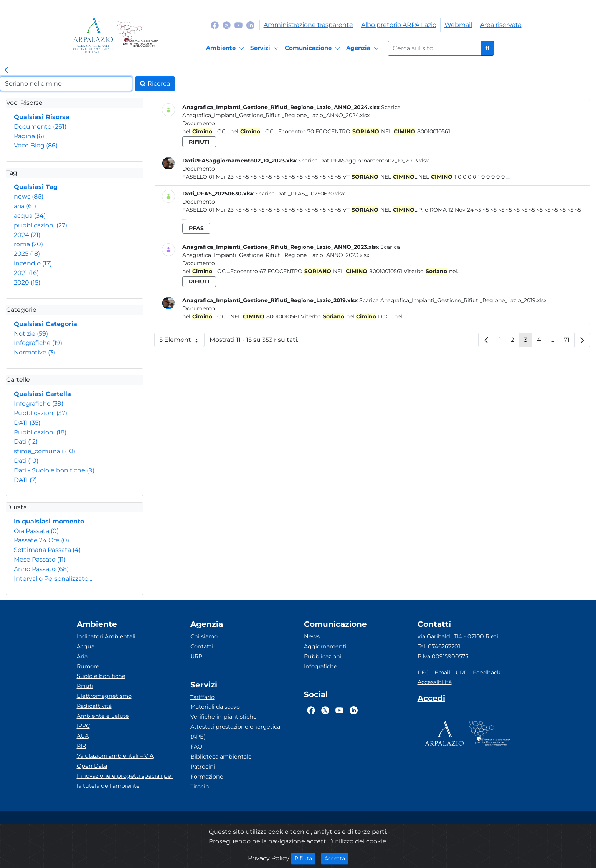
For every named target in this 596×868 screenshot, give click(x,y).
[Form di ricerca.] (434, 48)
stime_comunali (45, 451)
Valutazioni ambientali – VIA (115, 756)
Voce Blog (36, 145)
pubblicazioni (40, 225)
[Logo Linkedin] (250, 25)
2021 (26, 273)
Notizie (31, 334)
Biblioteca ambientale (221, 757)
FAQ (196, 747)
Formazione (207, 777)
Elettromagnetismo (104, 696)
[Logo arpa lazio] (93, 35)
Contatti (202, 646)
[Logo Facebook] (215, 25)
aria (25, 206)
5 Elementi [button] (182, 342)
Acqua (86, 646)
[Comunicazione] (314, 48)
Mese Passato (40, 559)
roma (28, 244)
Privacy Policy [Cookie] (269, 858)
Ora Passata (36, 531)
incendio (33, 263)
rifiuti (199, 142)
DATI (27, 423)
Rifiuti (85, 686)
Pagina (29, 136)
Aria (82, 656)
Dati (26, 441)
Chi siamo (204, 636)
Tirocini (201, 787)
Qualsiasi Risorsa (42, 117)
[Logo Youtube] (239, 25)
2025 (27, 254)
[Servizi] (266, 48)
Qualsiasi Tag (36, 187)
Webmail (458, 25)
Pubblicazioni (40, 413)
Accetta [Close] (336, 858)
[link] (6, 70)
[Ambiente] (226, 48)
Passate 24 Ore (41, 540)
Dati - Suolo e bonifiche (54, 470)
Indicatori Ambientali (106, 636)
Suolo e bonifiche (101, 676)
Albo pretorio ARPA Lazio (399, 25)
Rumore (88, 666)
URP (196, 656)
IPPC (83, 726)
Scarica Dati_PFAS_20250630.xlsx (300, 194)
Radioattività (94, 706)
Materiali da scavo (215, 707)
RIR (81, 746)
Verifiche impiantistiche (224, 717)
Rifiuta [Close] (305, 858)
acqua (30, 216)
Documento (40, 127)
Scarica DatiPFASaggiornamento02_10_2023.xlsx (363, 161)
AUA (83, 736)
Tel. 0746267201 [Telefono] (439, 646)
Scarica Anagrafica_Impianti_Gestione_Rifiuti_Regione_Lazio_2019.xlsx (453, 300)
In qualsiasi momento (49, 521)
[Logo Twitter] (227, 25)
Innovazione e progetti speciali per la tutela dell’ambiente (125, 781)
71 (569, 342)
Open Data (92, 766)
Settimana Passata (47, 550)
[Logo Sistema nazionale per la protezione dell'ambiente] (137, 35)
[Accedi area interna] (431, 700)
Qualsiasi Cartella (42, 394)
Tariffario (202, 697)
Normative (35, 352)
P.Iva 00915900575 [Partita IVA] (443, 656)
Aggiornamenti (325, 646)
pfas (196, 228)
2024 (27, 235)
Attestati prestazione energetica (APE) (235, 732)
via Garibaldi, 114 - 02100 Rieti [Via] (458, 636)
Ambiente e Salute (103, 716)
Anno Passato (41, 569)
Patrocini (203, 767)
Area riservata (501, 25)
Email (442, 673)
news (29, 196)
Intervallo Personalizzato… (53, 579)
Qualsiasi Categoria (45, 324)
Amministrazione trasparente (308, 25)
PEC (423, 673)
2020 (27, 282)
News (312, 636)
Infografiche (38, 343)
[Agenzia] (364, 48)
